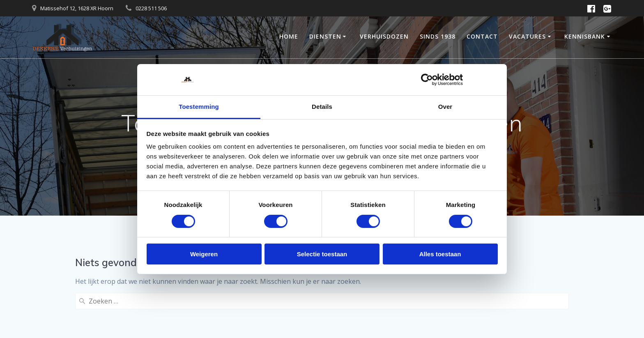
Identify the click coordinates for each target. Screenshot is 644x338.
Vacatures (527, 36)
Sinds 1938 (438, 36)
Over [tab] (445, 107)
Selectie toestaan (322, 254)
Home (289, 36)
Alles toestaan (440, 254)
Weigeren (204, 254)
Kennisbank (585, 36)
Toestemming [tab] (199, 107)
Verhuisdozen (384, 36)
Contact (482, 36)
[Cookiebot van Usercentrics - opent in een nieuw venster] (427, 80)
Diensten (325, 36)
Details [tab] (322, 107)
